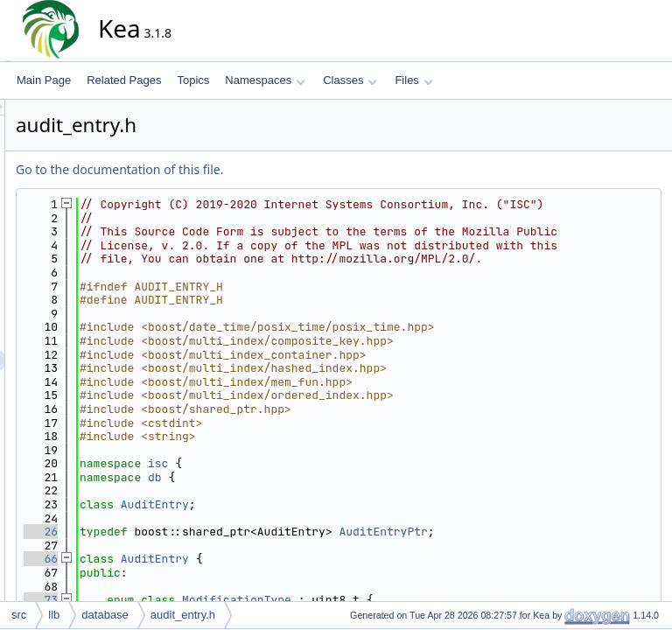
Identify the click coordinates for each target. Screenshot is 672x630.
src (19, 615)
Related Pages (124, 80)
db (312, 518)
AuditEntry (312, 546)
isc (315, 504)
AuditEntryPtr (540, 573)
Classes (350, 80)
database (105, 615)
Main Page (44, 80)
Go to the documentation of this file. (277, 169)
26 (198, 573)
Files (413, 80)
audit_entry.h (183, 615)
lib (54, 615)
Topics (193, 80)
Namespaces (265, 80)
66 (198, 600)
